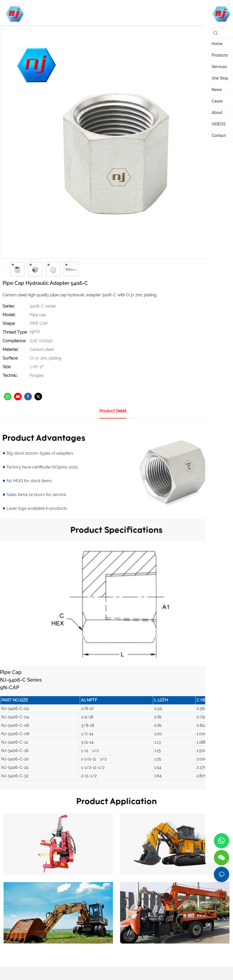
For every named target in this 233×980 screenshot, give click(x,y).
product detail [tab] (113, 411)
